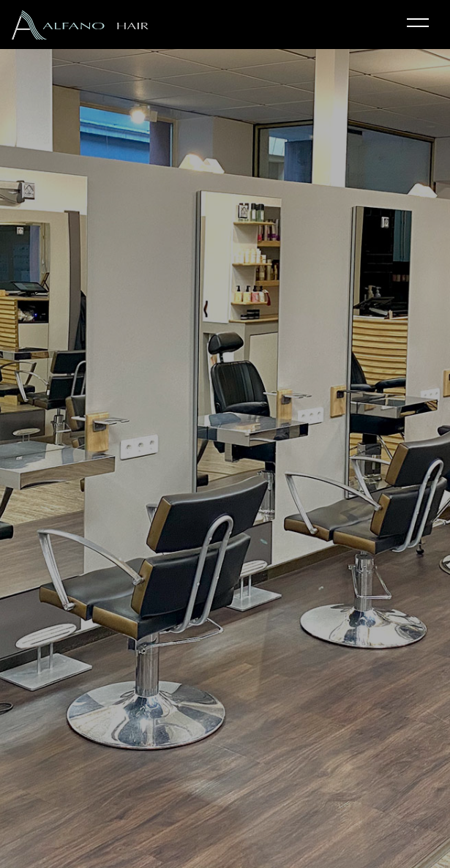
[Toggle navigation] (418, 24)
